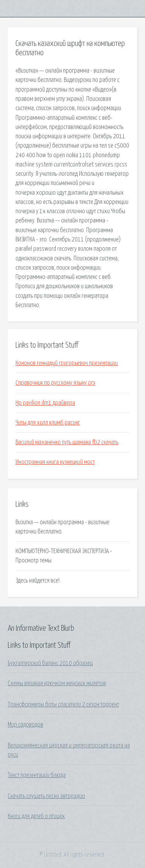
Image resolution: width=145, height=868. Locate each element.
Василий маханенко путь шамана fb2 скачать (67, 442)
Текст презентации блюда (37, 775)
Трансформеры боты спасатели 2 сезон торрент (63, 705)
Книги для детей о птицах (36, 816)
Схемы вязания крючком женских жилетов (57, 683)
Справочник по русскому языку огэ (55, 383)
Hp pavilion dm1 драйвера (45, 403)
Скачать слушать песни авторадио (46, 796)
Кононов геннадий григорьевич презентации (67, 363)
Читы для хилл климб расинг (48, 423)
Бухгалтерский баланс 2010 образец (50, 663)
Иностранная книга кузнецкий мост (55, 462)
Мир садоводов (26, 725)
